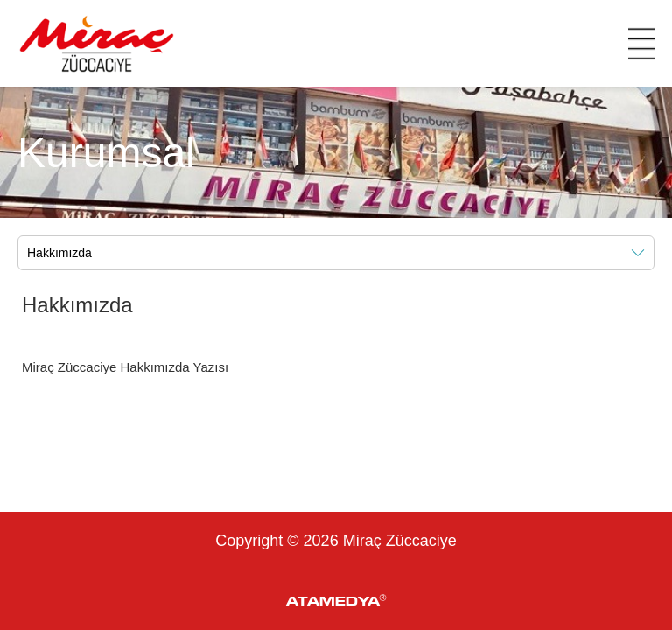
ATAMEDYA (336, 600)
